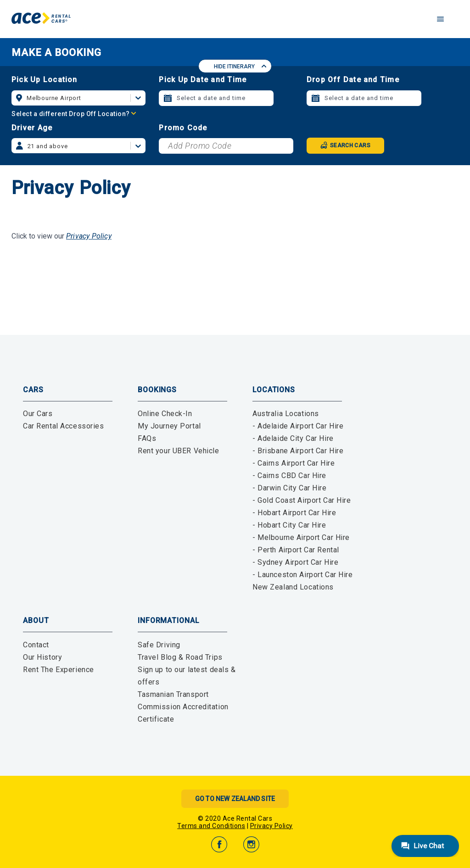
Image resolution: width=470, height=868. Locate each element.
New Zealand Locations (293, 587)
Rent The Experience (59, 670)
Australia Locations (286, 414)
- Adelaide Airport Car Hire (298, 426)
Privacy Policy (89, 236)
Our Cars (38, 414)
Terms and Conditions (211, 826)
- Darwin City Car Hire (290, 488)
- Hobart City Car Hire (289, 525)
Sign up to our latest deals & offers (187, 676)
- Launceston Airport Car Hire (303, 575)
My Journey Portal (169, 426)
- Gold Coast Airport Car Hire (302, 500)
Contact (36, 645)
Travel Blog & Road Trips (180, 657)
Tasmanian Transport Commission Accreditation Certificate (183, 707)
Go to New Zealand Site (235, 799)
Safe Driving (159, 645)
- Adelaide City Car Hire (293, 438)
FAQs (147, 438)
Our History (42, 657)
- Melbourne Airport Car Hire (301, 537)
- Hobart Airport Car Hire (294, 513)
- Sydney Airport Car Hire (295, 562)
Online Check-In (165, 414)
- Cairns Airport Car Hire (294, 463)
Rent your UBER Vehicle (179, 451)
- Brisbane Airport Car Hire (298, 451)
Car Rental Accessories (64, 426)
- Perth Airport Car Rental (296, 550)
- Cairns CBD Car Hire (289, 476)
